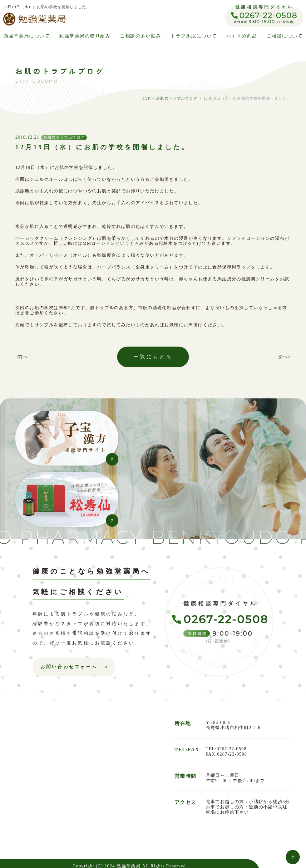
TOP (146, 98)
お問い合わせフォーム (69, 667)
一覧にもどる (153, 357)
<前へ (22, 357)
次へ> (284, 357)
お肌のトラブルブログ (177, 98)
